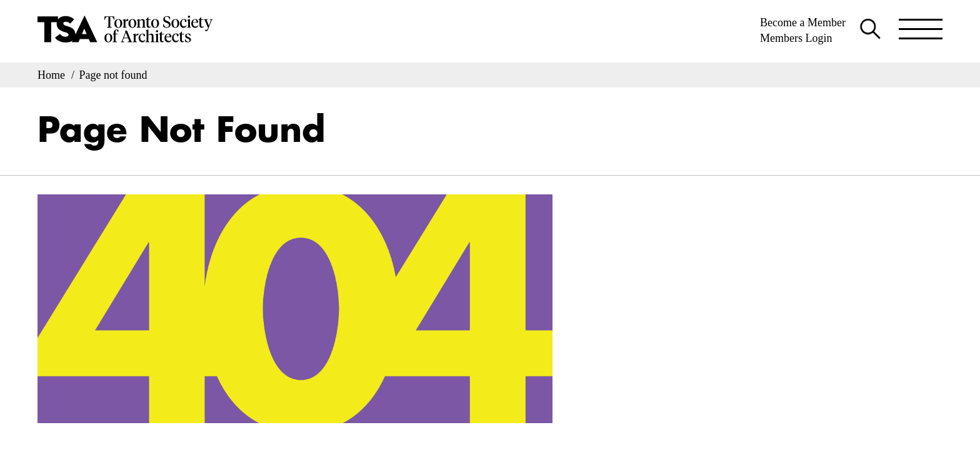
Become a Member (803, 22)
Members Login (796, 38)
